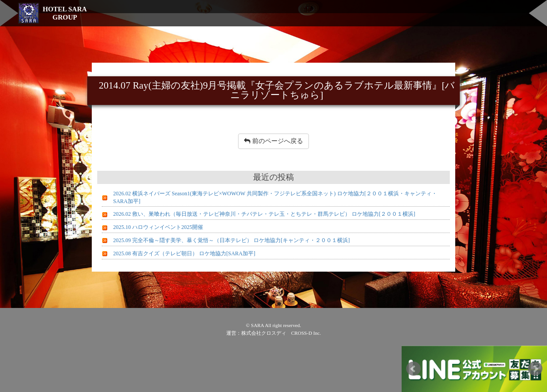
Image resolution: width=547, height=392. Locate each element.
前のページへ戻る (273, 141)
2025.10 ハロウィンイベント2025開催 (158, 227)
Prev (413, 369)
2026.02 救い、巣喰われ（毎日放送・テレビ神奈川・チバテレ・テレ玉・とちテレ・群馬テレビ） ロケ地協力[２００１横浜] (264, 214)
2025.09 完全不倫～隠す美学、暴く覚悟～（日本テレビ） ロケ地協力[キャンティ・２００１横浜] (231, 240)
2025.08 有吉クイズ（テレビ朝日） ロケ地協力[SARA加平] (184, 253)
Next (535, 369)
